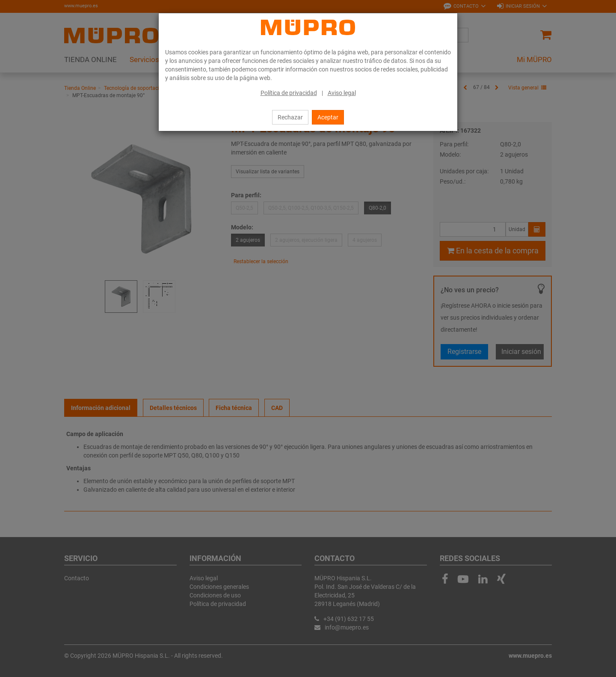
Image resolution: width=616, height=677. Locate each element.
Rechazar (290, 117)
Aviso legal (342, 93)
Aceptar (328, 117)
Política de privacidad (289, 93)
